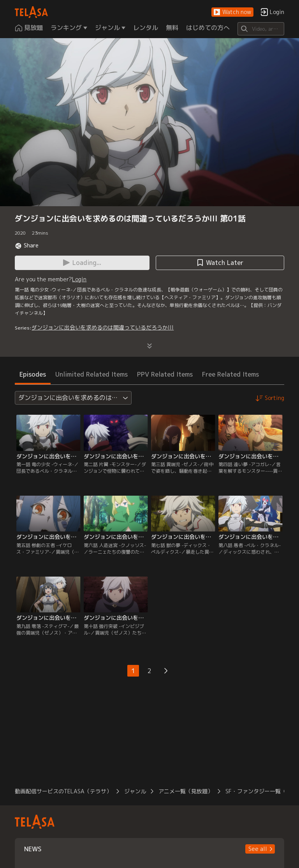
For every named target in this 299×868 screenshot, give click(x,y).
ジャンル (135, 791)
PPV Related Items (165, 374)
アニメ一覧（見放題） (186, 791)
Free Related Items (230, 374)
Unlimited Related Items (91, 374)
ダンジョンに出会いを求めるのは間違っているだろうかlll (103, 327)
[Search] (261, 29)
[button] (232, 12)
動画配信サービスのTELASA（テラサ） (63, 791)
